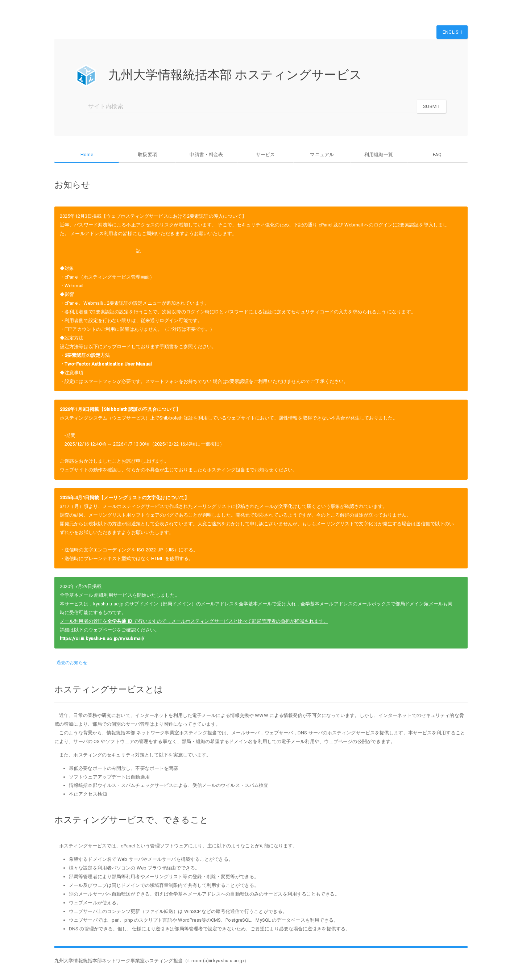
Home (87, 155)
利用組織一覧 (379, 155)
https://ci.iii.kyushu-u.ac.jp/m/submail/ (102, 638)
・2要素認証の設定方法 (85, 355)
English (452, 32)
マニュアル (322, 155)
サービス (265, 155)
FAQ (437, 155)
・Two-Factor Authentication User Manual (106, 363)
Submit (432, 106)
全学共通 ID (120, 620)
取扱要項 (147, 155)
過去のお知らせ (72, 662)
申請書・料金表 (206, 155)
